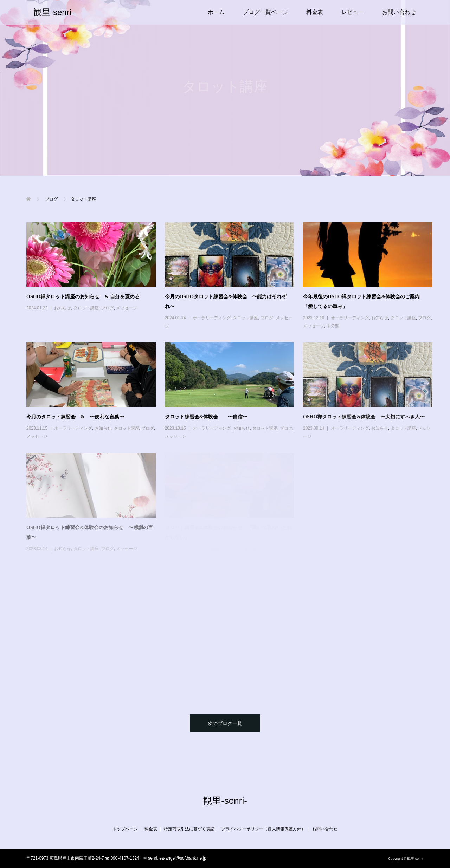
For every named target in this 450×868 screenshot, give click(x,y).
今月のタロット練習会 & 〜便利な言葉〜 (75, 417)
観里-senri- (54, 12)
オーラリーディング (212, 318)
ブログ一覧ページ (265, 12)
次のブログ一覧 (225, 723)
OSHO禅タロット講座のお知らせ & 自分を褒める (83, 297)
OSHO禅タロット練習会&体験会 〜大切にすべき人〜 (364, 417)
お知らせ (63, 308)
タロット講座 (86, 308)
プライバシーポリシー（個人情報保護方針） (263, 829)
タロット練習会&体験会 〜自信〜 (206, 417)
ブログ (108, 308)
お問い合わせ (399, 12)
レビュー (353, 12)
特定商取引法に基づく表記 (189, 829)
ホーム (216, 12)
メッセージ (127, 308)
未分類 (333, 326)
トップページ (125, 829)
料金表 (315, 12)
